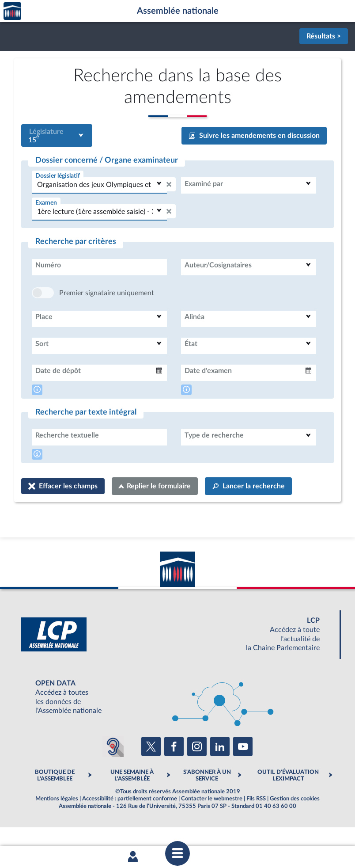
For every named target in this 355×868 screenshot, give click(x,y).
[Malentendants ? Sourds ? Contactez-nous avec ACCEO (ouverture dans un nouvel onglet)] (113, 773)
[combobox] (57, 135)
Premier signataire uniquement (107, 320)
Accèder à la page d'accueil (12, 11)
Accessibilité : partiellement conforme (130, 825)
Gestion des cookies (295, 825)
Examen (46, 203)
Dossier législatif (58, 176)
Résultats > (324, 36)
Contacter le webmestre (212, 825)
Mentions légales (57, 825)
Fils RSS (256, 825)
